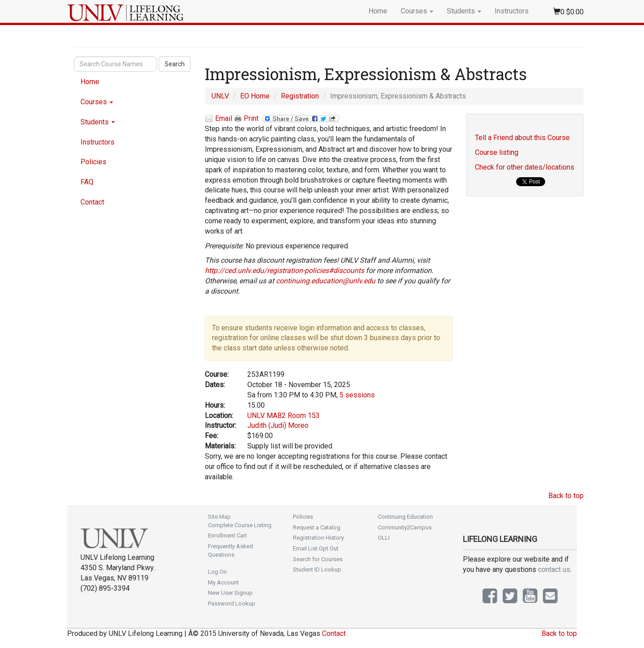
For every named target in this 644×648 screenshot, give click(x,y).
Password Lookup (232, 603)
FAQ (87, 182)
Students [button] (464, 11)
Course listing (497, 152)
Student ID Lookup (317, 569)
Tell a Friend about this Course (522, 138)
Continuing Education (405, 517)
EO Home (255, 96)
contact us (554, 569)
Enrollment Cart (227, 535)
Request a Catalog (317, 527)
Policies (93, 162)
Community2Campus (405, 527)
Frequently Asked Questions (231, 550)
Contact (92, 202)
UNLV (220, 96)
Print (246, 119)
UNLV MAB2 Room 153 (284, 416)
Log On (217, 572)
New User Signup (230, 593)
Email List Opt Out (316, 548)
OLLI (384, 538)
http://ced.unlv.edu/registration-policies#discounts (284, 271)
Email (218, 119)
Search (175, 64)
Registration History (318, 538)
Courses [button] (417, 11)
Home (378, 11)
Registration (300, 96)
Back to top (566, 496)
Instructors (512, 11)
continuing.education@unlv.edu (326, 281)
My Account (223, 582)
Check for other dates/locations (525, 167)
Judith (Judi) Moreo (278, 425)
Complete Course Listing (240, 525)
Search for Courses (318, 559)
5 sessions (357, 395)
